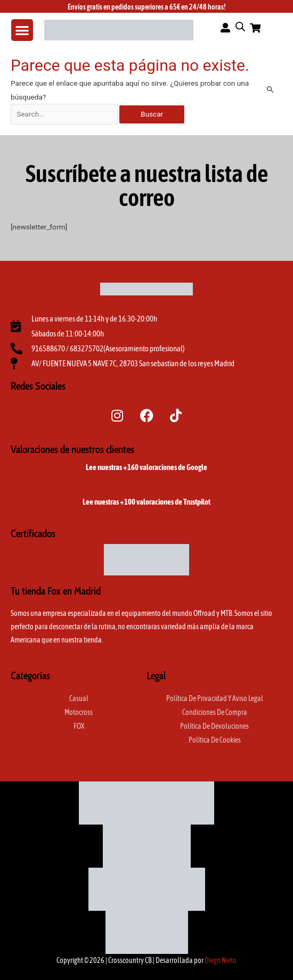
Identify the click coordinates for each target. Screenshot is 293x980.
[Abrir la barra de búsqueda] (240, 27)
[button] (22, 30)
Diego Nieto (221, 960)
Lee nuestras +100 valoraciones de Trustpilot (146, 502)
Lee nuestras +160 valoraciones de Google (146, 467)
